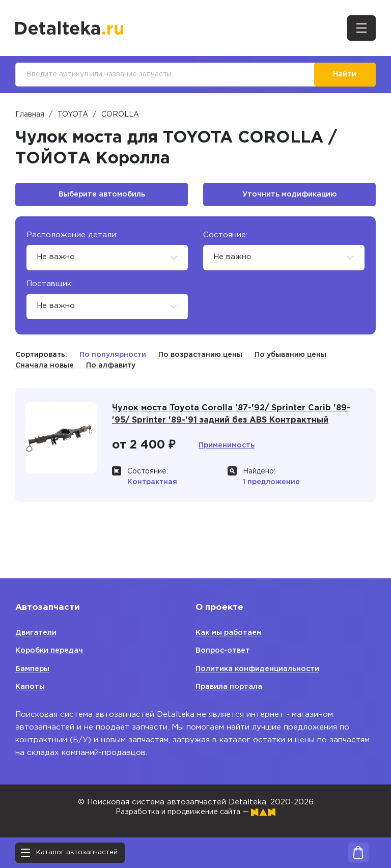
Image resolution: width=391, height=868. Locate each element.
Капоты (31, 687)
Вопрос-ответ (225, 651)
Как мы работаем (231, 633)
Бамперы (34, 669)
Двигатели (36, 633)
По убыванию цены (290, 358)
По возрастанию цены (200, 358)
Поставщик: (50, 287)
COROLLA (120, 116)
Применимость (228, 450)
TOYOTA (73, 116)
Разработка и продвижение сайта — (195, 812)
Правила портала (230, 687)
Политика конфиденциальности (260, 669)
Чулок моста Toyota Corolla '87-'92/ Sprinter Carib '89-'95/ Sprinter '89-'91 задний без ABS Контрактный (237, 419)
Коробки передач (52, 651)
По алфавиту (111, 369)
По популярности (113, 358)
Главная (30, 116)
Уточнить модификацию (290, 197)
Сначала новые (45, 369)
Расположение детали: (72, 239)
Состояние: (225, 239)
